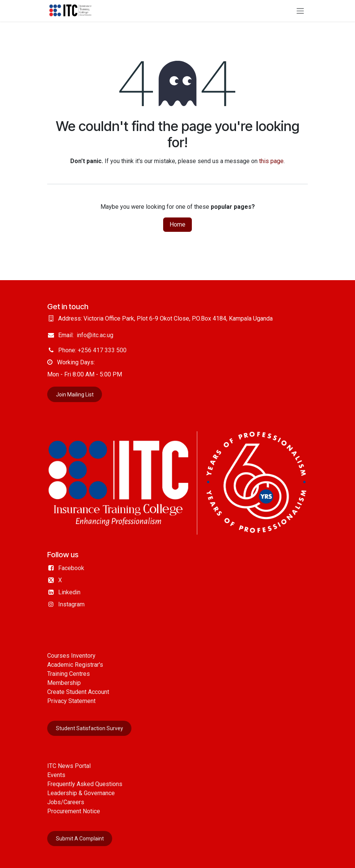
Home (177, 224)
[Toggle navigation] (300, 11)
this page (271, 161)
